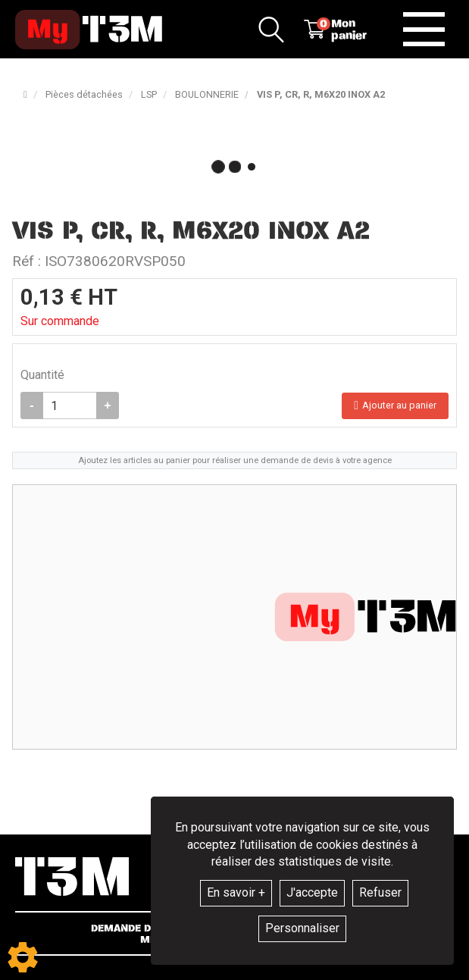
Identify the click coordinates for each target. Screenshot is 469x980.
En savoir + (236, 892)
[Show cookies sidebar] (23, 957)
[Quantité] (70, 405)
